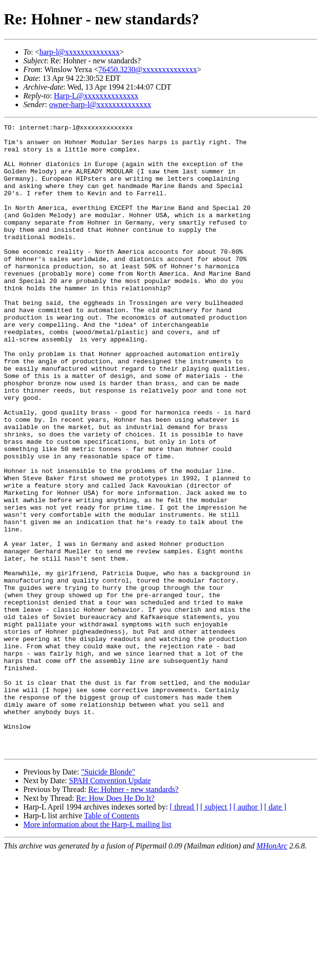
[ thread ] (184, 933)
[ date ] (275, 933)
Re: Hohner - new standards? (133, 915)
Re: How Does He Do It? (116, 924)
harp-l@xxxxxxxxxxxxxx (80, 52)
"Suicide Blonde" (108, 897)
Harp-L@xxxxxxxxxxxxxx (96, 96)
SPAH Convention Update (110, 906)
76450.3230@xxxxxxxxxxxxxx (148, 69)
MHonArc (272, 971)
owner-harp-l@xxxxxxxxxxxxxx (100, 104)
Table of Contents (112, 941)
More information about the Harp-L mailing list (97, 950)
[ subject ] (216, 933)
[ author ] (248, 933)
